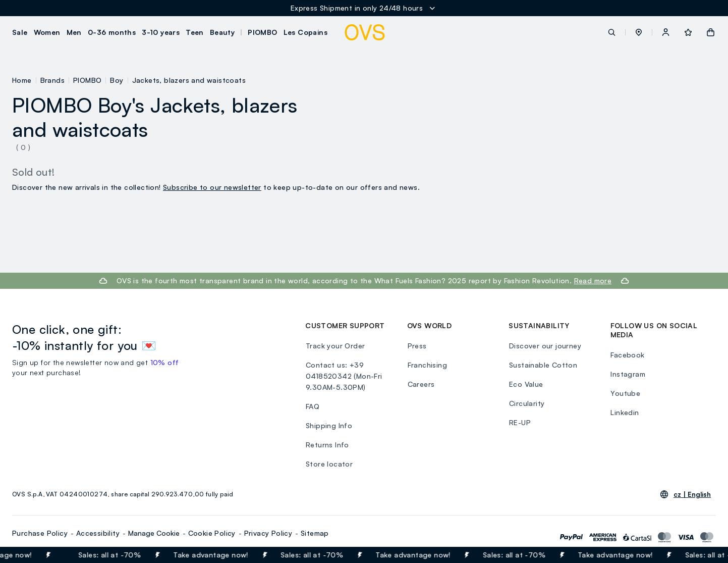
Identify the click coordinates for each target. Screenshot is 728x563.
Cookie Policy (212, 533)
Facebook (627, 355)
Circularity (526, 403)
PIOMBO (87, 80)
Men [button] (74, 32)
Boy (117, 80)
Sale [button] (20, 32)
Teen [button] (195, 32)
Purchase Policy (40, 533)
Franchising (427, 365)
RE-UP (519, 422)
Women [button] (47, 32)
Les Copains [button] (305, 32)
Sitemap (315, 533)
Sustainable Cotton (543, 365)
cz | (692, 494)
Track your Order (335, 346)
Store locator (329, 464)
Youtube (625, 393)
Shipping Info (328, 425)
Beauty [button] (222, 32)
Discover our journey (545, 346)
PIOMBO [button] (262, 32)
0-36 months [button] (112, 32)
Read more (593, 280)
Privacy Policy (268, 533)
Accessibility (98, 533)
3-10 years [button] (161, 32)
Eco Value (526, 384)
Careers (421, 384)
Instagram (628, 374)
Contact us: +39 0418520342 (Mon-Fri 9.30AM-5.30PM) (344, 376)
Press (417, 346)
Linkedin (625, 412)
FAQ (312, 406)
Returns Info (327, 445)
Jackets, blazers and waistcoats (189, 80)
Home (22, 80)
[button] (639, 32)
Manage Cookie (154, 533)
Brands (52, 80)
